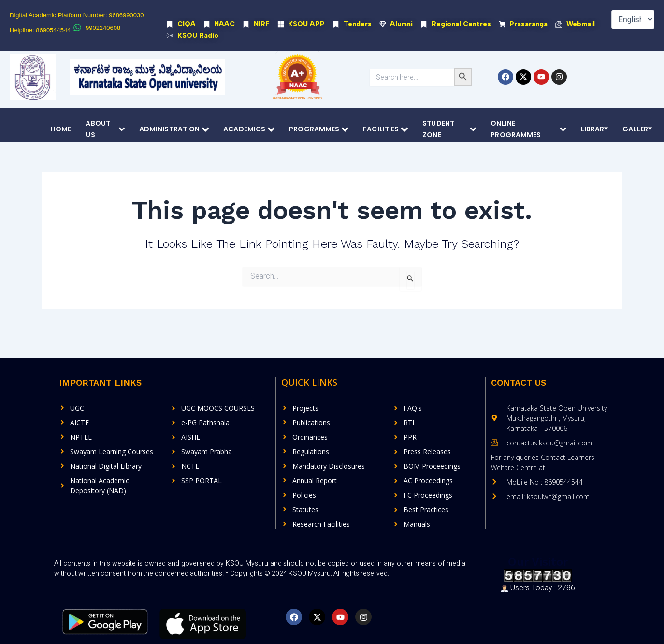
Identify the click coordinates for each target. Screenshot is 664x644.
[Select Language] (633, 19)
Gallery (637, 129)
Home (61, 129)
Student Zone (449, 129)
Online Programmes (528, 129)
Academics (249, 129)
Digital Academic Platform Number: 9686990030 (77, 15)
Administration (174, 129)
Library (595, 129)
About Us (105, 129)
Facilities (385, 129)
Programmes (319, 129)
